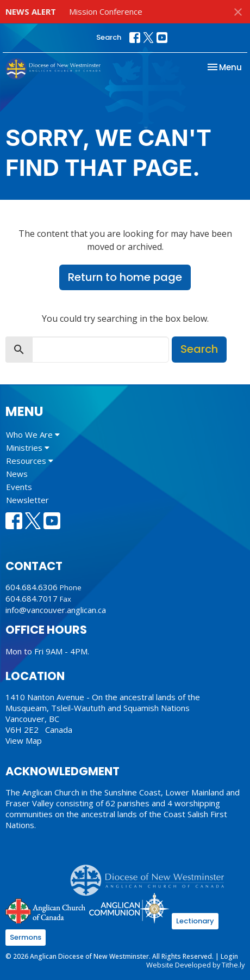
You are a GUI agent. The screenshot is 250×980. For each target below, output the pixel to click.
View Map (24, 740)
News (17, 474)
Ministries (28, 448)
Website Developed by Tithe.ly (195, 965)
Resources (30, 461)
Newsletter (27, 500)
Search (109, 37)
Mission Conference (106, 11)
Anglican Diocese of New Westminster (151, 875)
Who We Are (33, 434)
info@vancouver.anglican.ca (56, 610)
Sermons (26, 937)
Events (19, 487)
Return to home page (125, 277)
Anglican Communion (129, 908)
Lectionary (195, 921)
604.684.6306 (32, 587)
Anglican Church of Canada (46, 910)
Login (229, 956)
